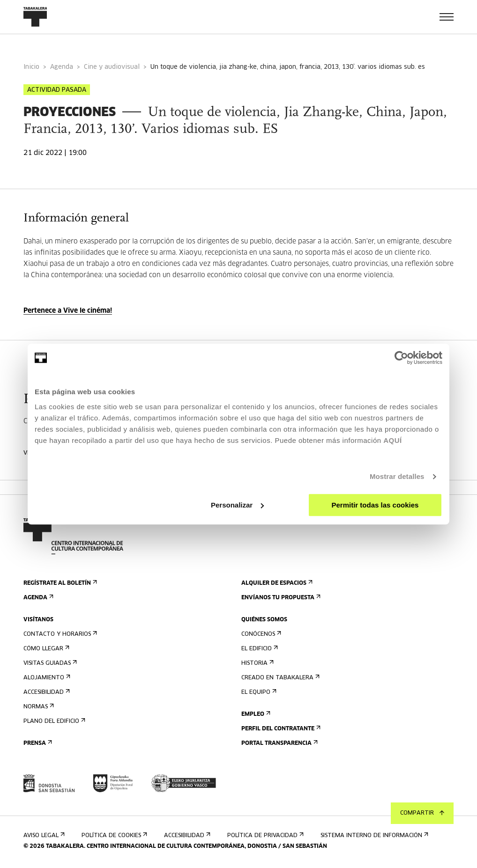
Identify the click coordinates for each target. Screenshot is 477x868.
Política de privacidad (265, 835)
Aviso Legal (43, 835)
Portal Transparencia (279, 743)
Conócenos (260, 634)
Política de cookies (113, 835)
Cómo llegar (45, 649)
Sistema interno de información (373, 835)
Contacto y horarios (59, 634)
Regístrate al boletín (59, 583)
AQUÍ (393, 440)
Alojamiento (46, 678)
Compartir (422, 813)
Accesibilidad (46, 692)
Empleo (255, 714)
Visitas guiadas (49, 663)
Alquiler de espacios (276, 583)
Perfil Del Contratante (280, 729)
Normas (38, 707)
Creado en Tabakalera (279, 678)
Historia (257, 663)
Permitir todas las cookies (375, 505)
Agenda (62, 67)
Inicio (31, 67)
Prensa (37, 743)
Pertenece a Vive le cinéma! (68, 311)
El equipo (258, 692)
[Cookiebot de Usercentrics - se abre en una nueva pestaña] (401, 358)
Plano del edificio (53, 721)
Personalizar (237, 505)
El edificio (259, 649)
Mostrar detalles (397, 476)
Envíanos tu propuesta (280, 598)
